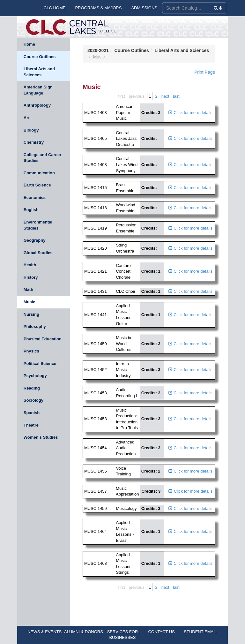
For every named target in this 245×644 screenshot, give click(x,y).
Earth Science (37, 185)
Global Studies (38, 253)
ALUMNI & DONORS (84, 632)
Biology (31, 130)
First (122, 96)
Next (165, 96)
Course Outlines (40, 57)
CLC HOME (55, 8)
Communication (39, 173)
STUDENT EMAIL (200, 632)
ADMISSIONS (144, 8)
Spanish (32, 413)
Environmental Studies (38, 225)
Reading (32, 388)
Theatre (31, 425)
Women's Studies (41, 437)
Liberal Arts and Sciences (39, 72)
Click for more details (190, 113)
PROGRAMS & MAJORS (98, 8)
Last (176, 96)
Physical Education (43, 339)
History (31, 277)
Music (30, 302)
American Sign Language (38, 90)
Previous (137, 96)
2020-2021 (98, 50)
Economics (35, 197)
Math (28, 289)
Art (27, 118)
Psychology (35, 376)
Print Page (205, 72)
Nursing (31, 314)
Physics (31, 351)
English (31, 210)
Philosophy (35, 326)
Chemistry (34, 142)
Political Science (40, 364)
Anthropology (37, 105)
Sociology (33, 400)
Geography (35, 240)
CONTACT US (161, 632)
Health (30, 265)
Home (29, 44)
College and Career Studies (43, 158)
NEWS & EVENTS (45, 632)
